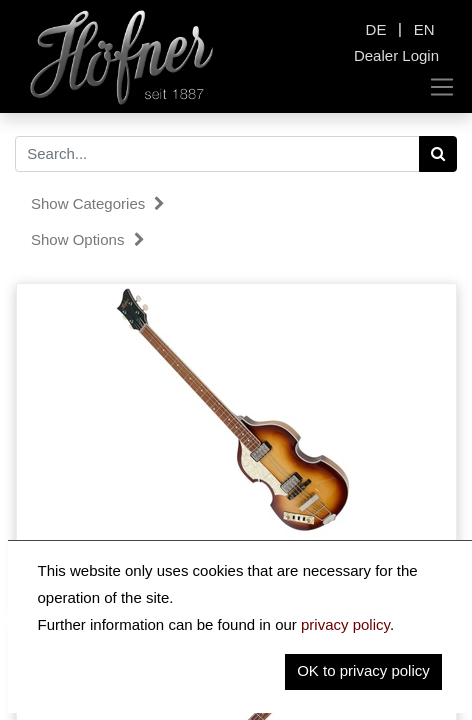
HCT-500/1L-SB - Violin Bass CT (236, 572)
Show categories (98, 203)
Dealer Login (396, 55)
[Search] (438, 154)
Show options (88, 239)
